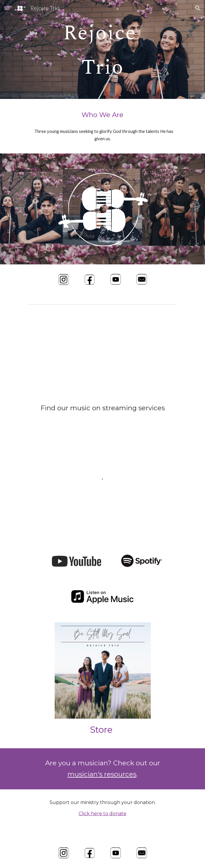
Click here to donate (103, 814)
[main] (103, 49)
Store (101, 730)
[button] (7, 8)
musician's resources (102, 774)
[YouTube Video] (103, 353)
